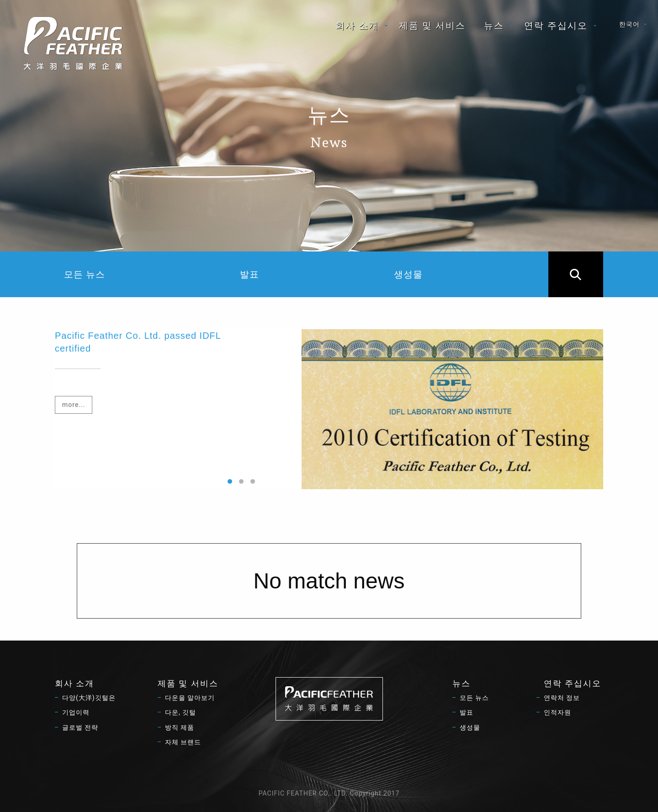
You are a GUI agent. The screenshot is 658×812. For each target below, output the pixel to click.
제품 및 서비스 (432, 26)
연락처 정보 (562, 698)
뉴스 (494, 26)
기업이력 (76, 712)
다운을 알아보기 (190, 698)
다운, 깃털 (180, 712)
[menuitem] (358, 26)
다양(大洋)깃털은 (89, 698)
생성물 (408, 274)
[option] (329, 409)
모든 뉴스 (85, 274)
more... (74, 405)
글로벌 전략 (80, 727)
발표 (249, 274)
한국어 (629, 24)
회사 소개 (357, 26)
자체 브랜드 (183, 742)
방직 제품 (180, 727)
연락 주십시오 (556, 26)
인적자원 (557, 712)
